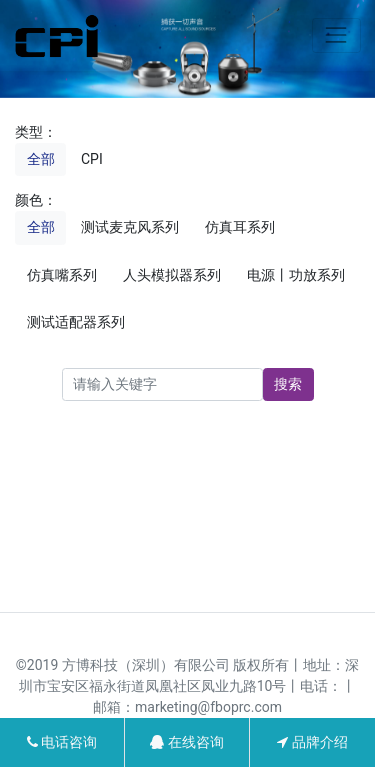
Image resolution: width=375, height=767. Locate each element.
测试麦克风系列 (130, 227)
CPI (92, 159)
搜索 (288, 384)
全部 (41, 159)
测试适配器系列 (76, 322)
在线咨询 (186, 742)
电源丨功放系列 (296, 275)
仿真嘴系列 (62, 275)
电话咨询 (62, 742)
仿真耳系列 (240, 227)
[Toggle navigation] (336, 35)
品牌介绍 (312, 742)
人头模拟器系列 (172, 275)
